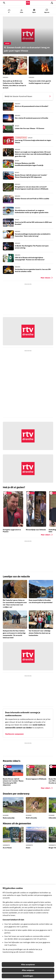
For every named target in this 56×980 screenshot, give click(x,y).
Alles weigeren (28, 970)
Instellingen (28, 976)
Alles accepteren (28, 964)
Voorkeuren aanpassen (14, 734)
